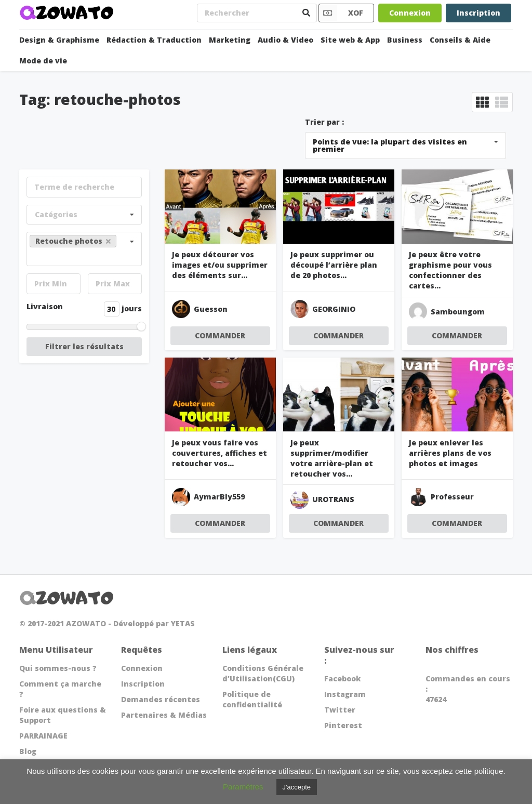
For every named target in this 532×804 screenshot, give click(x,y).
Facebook (342, 678)
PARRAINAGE (43, 736)
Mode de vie (43, 61)
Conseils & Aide (460, 40)
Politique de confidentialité (252, 699)
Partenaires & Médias (164, 715)
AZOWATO (86, 623)
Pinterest (343, 725)
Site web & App (350, 40)
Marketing (230, 40)
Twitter (340, 710)
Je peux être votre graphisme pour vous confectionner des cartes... (450, 270)
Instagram (345, 694)
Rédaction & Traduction (154, 40)
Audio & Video (285, 40)
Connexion (410, 13)
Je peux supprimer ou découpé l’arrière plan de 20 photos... (334, 265)
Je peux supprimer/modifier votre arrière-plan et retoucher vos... (332, 458)
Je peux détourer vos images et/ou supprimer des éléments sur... (220, 265)
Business (405, 40)
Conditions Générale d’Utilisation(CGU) (263, 673)
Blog (28, 751)
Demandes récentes (161, 699)
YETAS (183, 623)
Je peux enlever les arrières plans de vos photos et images (450, 453)
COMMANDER (220, 335)
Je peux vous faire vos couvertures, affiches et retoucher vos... (220, 453)
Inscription (478, 13)
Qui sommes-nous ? (58, 668)
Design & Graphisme (59, 40)
